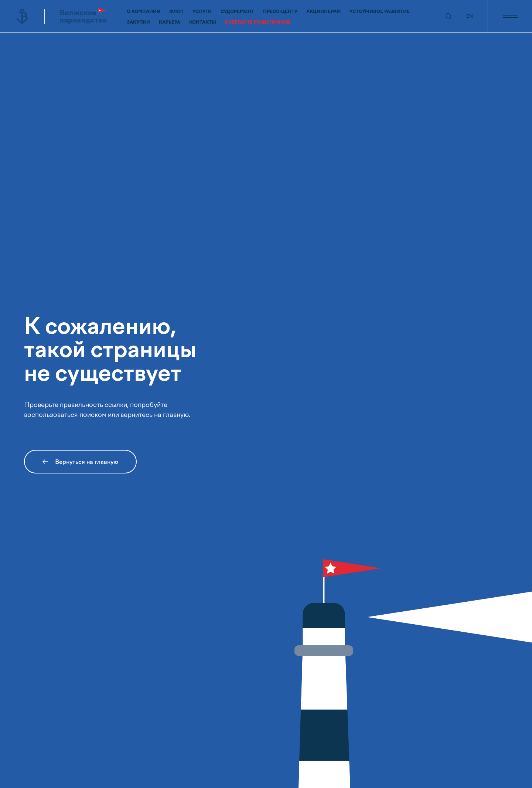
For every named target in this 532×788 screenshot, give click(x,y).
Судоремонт (237, 11)
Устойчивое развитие (380, 11)
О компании (144, 11)
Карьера (170, 22)
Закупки (138, 22)
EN (470, 16)
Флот (176, 11)
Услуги (202, 11)
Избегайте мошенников (258, 22)
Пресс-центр (280, 11)
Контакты (203, 22)
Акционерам (323, 11)
